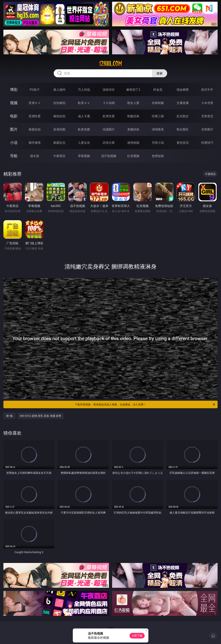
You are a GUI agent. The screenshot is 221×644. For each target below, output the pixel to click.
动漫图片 (109, 129)
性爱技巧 (207, 143)
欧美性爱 (109, 116)
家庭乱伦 (59, 143)
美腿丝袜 (133, 129)
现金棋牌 (183, 90)
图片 (14, 129)
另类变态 (207, 116)
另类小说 (158, 143)
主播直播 (183, 103)
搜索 (160, 73)
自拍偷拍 (59, 103)
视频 (14, 103)
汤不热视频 (109, 156)
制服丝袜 (133, 116)
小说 (14, 142)
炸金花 (158, 90)
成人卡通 (84, 116)
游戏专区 (109, 90)
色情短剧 (158, 156)
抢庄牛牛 (207, 90)
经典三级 (158, 116)
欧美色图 (84, 129)
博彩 (14, 89)
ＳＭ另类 (207, 103)
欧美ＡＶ (84, 103)
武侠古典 (109, 143)
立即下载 (137, 636)
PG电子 (35, 90)
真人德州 (59, 90)
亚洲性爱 (35, 116)
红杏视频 (133, 156)
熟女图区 (183, 129)
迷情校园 (133, 143)
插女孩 (35, 156)
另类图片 (207, 129)
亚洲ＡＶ (35, 103)
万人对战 (84, 90)
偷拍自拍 (59, 116)
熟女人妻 (133, 103)
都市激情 (35, 143)
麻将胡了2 (133, 90)
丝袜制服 (158, 103)
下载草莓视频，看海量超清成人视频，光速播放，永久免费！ (145, 404)
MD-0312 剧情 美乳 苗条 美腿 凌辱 (41, 416)
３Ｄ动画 (109, 103)
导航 (14, 156)
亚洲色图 (59, 129)
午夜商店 (59, 156)
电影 (14, 116)
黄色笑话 (183, 143)
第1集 (9, 416)
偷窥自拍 (35, 129)
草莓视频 (84, 156)
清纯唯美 (158, 129)
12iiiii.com (110, 64)
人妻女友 (84, 143)
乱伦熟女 (183, 116)
